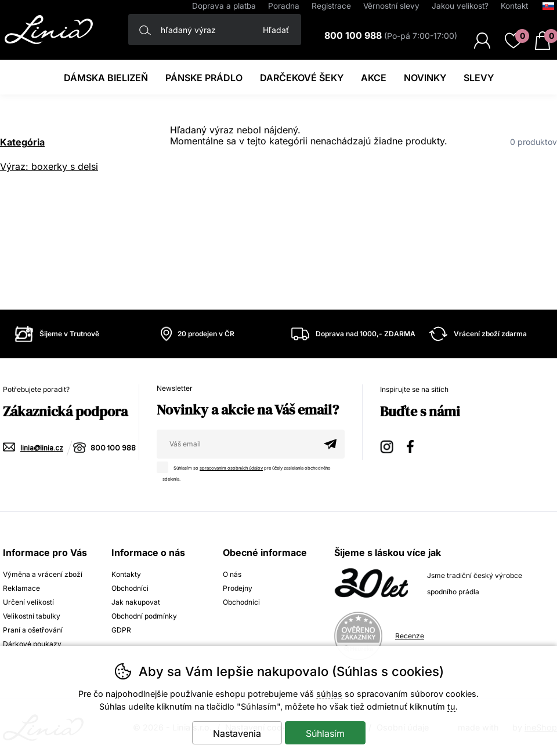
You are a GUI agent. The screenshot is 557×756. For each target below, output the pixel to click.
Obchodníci (130, 588)
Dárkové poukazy (32, 644)
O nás (232, 574)
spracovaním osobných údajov (231, 468)
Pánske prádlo (204, 78)
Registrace (331, 6)
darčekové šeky (302, 78)
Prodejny (238, 588)
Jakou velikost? (460, 6)
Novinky (425, 78)
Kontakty (126, 574)
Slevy (479, 78)
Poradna (284, 6)
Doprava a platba (224, 6)
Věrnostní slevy (391, 6)
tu (451, 706)
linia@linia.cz (42, 448)
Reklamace (21, 588)
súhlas (329, 694)
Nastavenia (237, 733)
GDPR (121, 630)
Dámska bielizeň (106, 78)
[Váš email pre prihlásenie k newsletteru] (236, 444)
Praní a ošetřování (33, 630)
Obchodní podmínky (144, 616)
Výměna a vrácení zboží (43, 574)
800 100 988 (113, 448)
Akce (374, 78)
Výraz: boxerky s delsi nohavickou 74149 (49, 168)
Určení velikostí (28, 602)
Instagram (388, 445)
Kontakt (514, 6)
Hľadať (276, 30)
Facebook (414, 445)
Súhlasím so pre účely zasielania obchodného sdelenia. (247, 472)
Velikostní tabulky (32, 616)
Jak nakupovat (136, 602)
